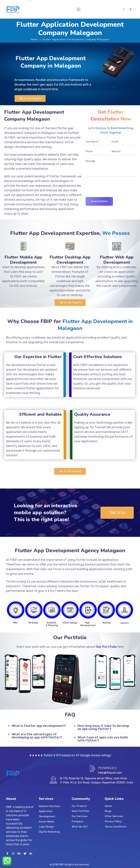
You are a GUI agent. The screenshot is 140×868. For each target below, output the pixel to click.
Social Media (46, 821)
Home (34, 39)
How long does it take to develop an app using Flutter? (103, 727)
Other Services (114, 816)
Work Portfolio (80, 811)
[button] (30, 98)
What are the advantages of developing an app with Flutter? (37, 736)
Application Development (47, 814)
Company (78, 821)
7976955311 (107, 768)
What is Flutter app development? (39, 726)
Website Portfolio (49, 806)
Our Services (80, 816)
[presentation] (112, 190)
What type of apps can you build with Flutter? (103, 739)
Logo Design (46, 827)
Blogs (108, 811)
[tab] (37, 726)
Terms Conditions (115, 826)
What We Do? (80, 826)
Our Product (79, 806)
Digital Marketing (49, 832)
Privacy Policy (113, 821)
